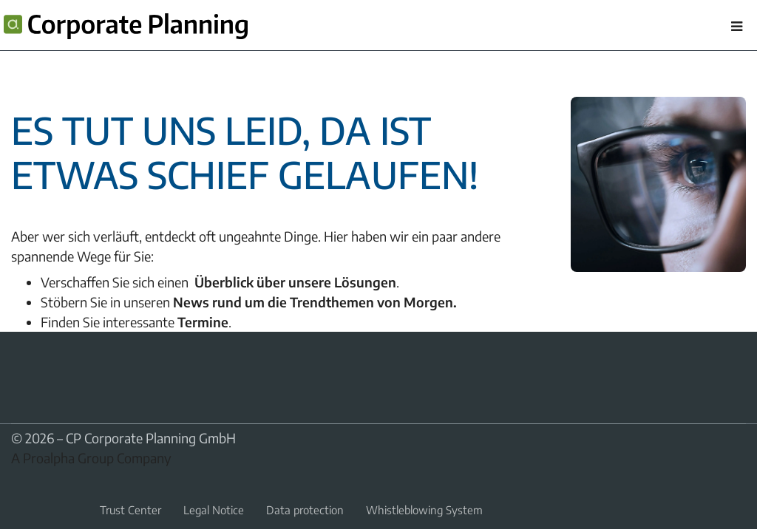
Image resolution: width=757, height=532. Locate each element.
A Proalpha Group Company (91, 458)
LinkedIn (20, 366)
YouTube (55, 366)
